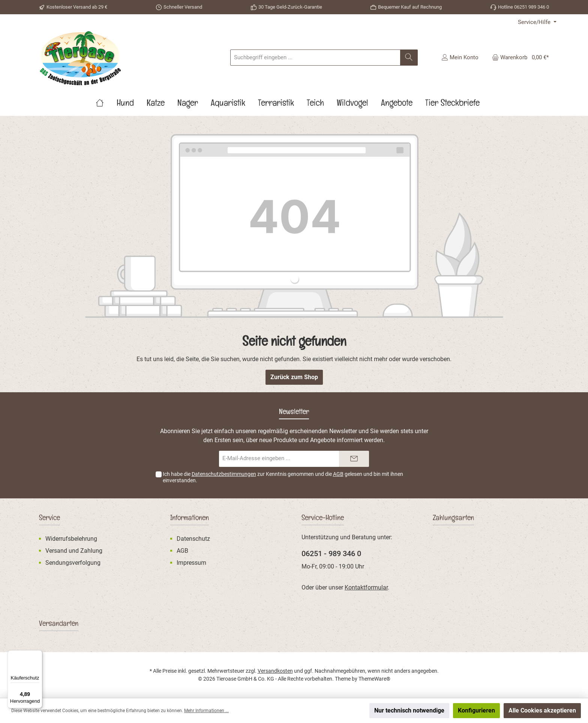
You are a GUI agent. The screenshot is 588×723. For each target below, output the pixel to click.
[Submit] (354, 459)
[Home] (106, 105)
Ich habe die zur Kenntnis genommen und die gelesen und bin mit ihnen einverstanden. (283, 477)
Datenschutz (193, 539)
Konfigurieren (476, 710)
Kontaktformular (366, 587)
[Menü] (38, 655)
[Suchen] (409, 58)
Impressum (191, 563)
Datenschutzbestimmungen (224, 474)
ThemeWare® (374, 679)
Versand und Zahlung (74, 551)
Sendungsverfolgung (73, 563)
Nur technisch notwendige (409, 710)
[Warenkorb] (518, 57)
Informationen (190, 519)
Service (49, 519)
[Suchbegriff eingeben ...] (315, 58)
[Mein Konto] (460, 57)
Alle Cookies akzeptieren (542, 710)
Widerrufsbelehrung (71, 539)
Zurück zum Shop (294, 377)
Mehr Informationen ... (206, 711)
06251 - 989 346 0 (331, 553)
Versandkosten (275, 671)
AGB (338, 474)
